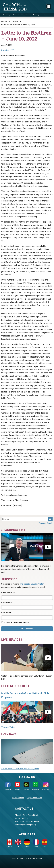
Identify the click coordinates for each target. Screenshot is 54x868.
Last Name (6, 613)
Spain (45, 843)
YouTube (17, 786)
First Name (6, 603)
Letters (15, 21)
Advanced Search (46, 523)
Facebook (8, 786)
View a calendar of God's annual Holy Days (20, 769)
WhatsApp (36, 786)
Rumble (26, 786)
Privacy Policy (18, 798)
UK (18, 843)
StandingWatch (37, 584)
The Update (25, 584)
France (36, 843)
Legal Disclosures (35, 798)
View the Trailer (8, 727)
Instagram (46, 786)
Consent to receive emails (17, 623)
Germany (27, 843)
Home (4, 21)
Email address (8, 593)
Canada (9, 843)
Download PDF (8, 50)
